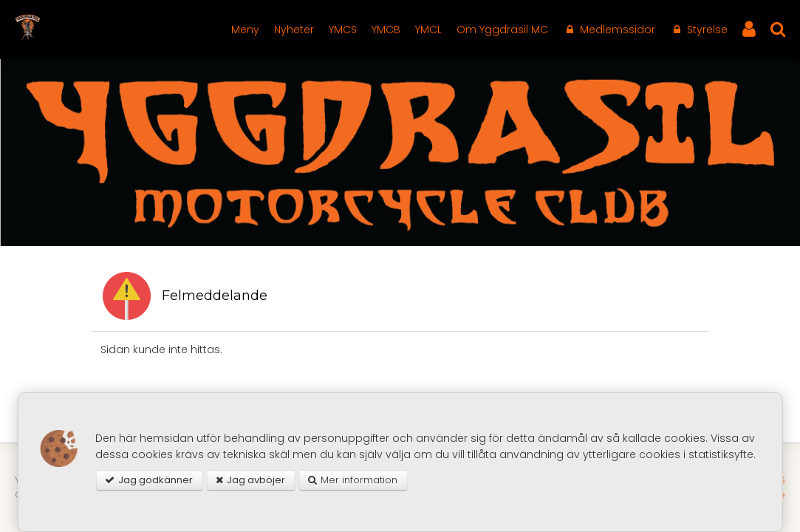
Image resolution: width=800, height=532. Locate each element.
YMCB (386, 30)
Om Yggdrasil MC (502, 30)
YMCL (428, 30)
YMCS (343, 30)
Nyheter (294, 30)
